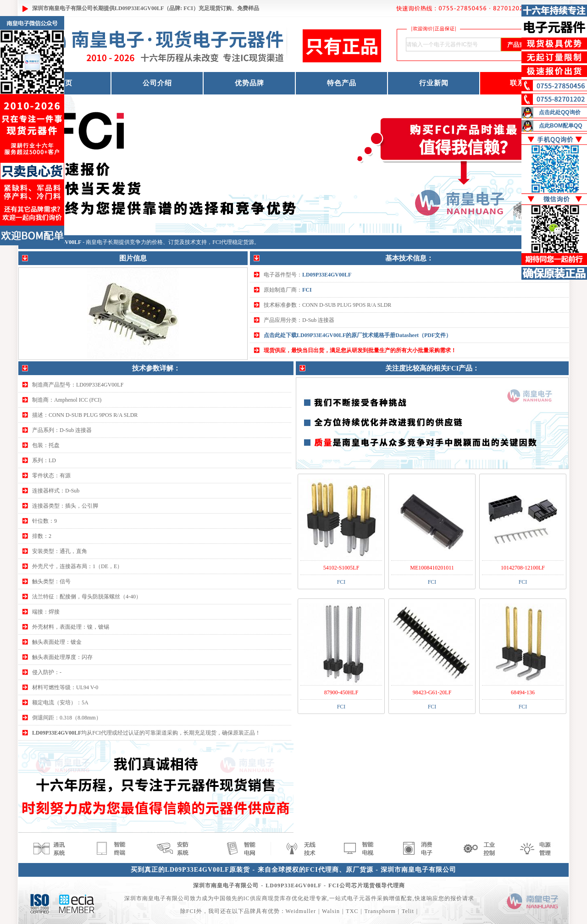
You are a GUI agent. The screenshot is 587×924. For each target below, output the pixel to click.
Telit (408, 911)
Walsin (331, 911)
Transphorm (380, 911)
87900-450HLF (341, 692)
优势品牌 (249, 83)
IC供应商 (256, 898)
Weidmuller (301, 911)
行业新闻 (434, 83)
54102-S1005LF (341, 568)
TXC (352, 911)
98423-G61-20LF (432, 692)
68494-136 (523, 692)
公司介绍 (157, 83)
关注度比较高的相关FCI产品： (432, 368)
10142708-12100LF (523, 568)
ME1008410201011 (432, 568)
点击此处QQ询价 (560, 112)
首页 (65, 83)
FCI (307, 290)
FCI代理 (222, 242)
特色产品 (342, 83)
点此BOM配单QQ (561, 126)
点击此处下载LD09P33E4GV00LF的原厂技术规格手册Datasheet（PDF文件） (357, 335)
